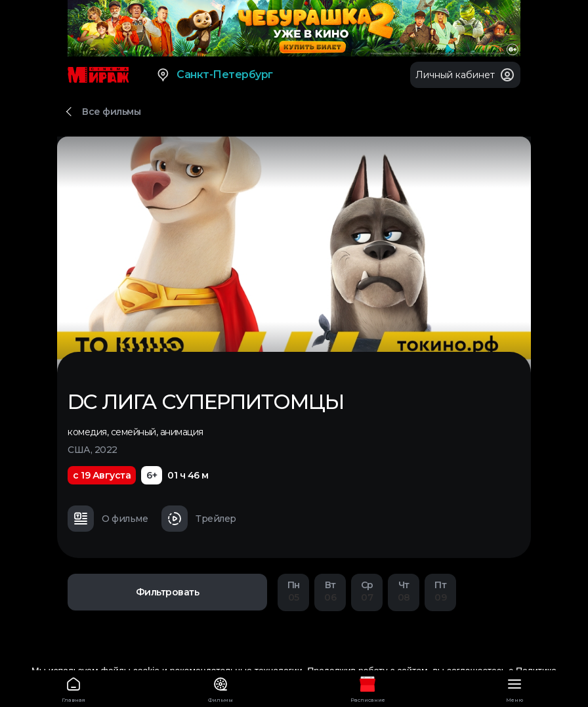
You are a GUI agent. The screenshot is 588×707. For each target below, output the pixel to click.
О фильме (108, 519)
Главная (73, 688)
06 (330, 591)
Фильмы (220, 688)
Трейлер (199, 519)
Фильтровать (168, 592)
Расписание (367, 688)
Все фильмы (111, 112)
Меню (514, 688)
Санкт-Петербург (214, 75)
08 (404, 591)
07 (367, 591)
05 (293, 591)
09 (440, 591)
